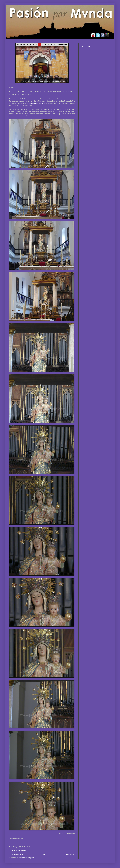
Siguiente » (63, 44)
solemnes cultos (37, 103)
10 (55, 44)
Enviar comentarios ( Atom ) (27, 858)
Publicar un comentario (19, 850)
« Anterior (21, 44)
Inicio (44, 854)
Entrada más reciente (16, 854)
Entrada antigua (70, 854)
